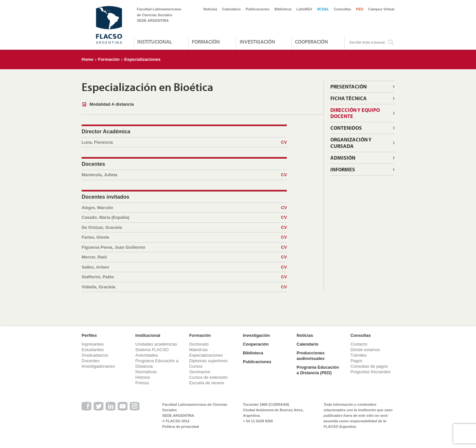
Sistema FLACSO (152, 350)
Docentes (91, 361)
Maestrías (198, 350)
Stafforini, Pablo (184, 277)
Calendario (231, 9)
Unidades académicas (156, 344)
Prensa (142, 383)
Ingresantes (93, 344)
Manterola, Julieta (184, 175)
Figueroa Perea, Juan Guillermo (184, 247)
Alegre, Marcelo (184, 208)
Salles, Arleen (184, 267)
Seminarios (200, 372)
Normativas (146, 372)
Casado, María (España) (184, 217)
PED (360, 9)
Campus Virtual (382, 9)
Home (87, 59)
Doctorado (199, 344)
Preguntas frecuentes (371, 372)
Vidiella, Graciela (184, 287)
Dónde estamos (365, 350)
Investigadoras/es (98, 366)
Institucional (155, 42)
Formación (206, 42)
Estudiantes (93, 350)
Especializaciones (142, 59)
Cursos (196, 366)
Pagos (357, 361)
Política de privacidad (181, 427)
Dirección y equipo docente (355, 113)
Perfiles (89, 335)
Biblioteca (283, 9)
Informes (343, 169)
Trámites (359, 355)
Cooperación (311, 42)
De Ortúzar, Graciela (184, 228)
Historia (142, 377)
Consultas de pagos (369, 366)
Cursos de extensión (209, 377)
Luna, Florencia (184, 142)
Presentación (349, 86)
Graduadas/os (95, 355)
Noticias (211, 9)
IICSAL (323, 9)
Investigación (257, 42)
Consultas (343, 9)
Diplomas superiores (209, 361)
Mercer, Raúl (184, 257)
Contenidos (346, 128)
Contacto (359, 344)
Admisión (343, 158)
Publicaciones (258, 9)
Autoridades (146, 355)
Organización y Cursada (351, 143)
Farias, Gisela (184, 237)
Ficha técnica (349, 98)
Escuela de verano (207, 383)
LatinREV (304, 9)
